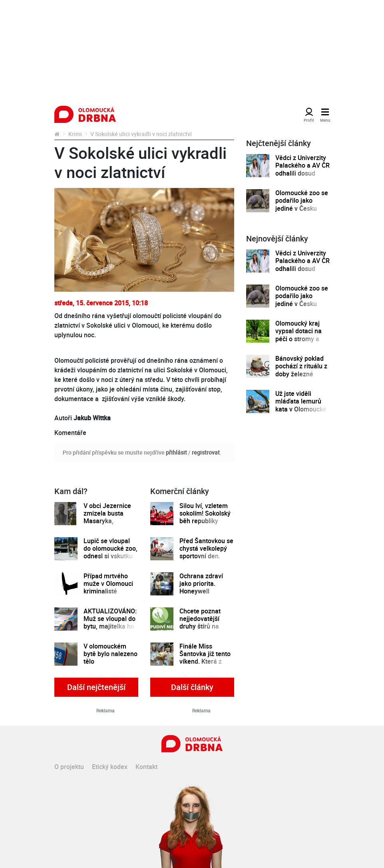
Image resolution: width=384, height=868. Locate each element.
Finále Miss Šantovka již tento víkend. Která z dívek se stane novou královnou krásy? (205, 666)
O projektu (69, 767)
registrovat (206, 452)
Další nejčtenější (96, 687)
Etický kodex (110, 767)
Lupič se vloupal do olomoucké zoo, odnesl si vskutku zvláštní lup (110, 553)
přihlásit (176, 452)
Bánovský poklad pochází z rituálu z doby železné (301, 366)
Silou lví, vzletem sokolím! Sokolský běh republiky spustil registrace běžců (205, 521)
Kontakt (146, 767)
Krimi (75, 134)
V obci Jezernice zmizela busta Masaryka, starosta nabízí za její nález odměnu (109, 521)
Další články (192, 687)
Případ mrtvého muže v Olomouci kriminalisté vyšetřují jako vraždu (108, 592)
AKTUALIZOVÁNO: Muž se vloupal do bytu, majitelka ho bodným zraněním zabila (110, 627)
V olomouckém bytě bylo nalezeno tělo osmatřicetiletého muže (110, 662)
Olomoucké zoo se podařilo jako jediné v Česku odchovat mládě (302, 205)
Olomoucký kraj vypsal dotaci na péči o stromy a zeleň (298, 335)
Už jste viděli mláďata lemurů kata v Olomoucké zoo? (301, 405)
